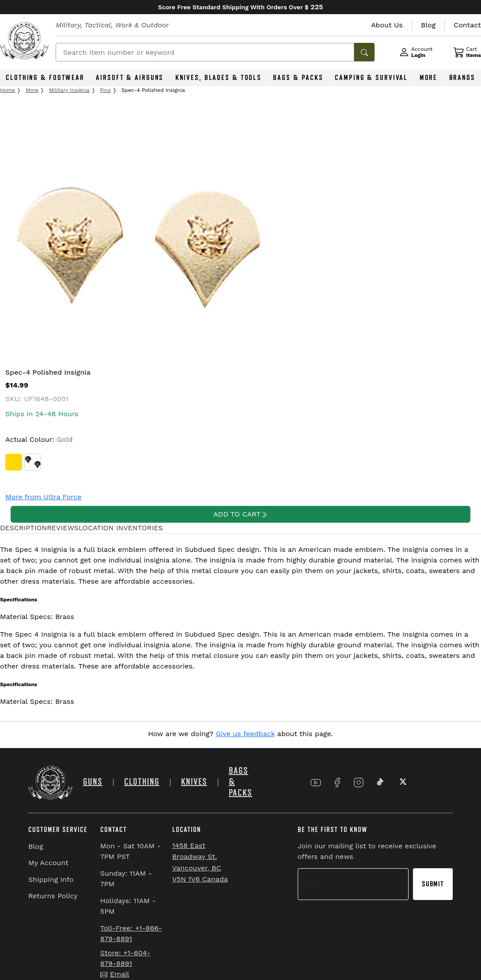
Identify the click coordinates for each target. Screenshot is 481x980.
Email (115, 974)
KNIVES (194, 782)
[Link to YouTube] (316, 782)
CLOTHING (142, 782)
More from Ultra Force (44, 497)
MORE (429, 78)
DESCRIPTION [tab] (23, 528)
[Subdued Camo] (33, 462)
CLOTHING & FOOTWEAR (45, 78)
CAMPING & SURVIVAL (371, 78)
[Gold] (14, 462)
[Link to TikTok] (380, 782)
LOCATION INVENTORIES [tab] (121, 528)
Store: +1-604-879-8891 (125, 958)
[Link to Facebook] (337, 782)
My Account (48, 863)
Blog (36, 846)
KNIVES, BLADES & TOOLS (218, 78)
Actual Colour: (39, 439)
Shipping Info (51, 879)
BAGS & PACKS (298, 78)
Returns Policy (53, 896)
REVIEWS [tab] (63, 528)
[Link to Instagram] (359, 782)
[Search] (205, 52)
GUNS (93, 782)
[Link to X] (402, 782)
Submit (433, 884)
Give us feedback (246, 734)
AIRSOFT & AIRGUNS (130, 78)
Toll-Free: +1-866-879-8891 (131, 933)
